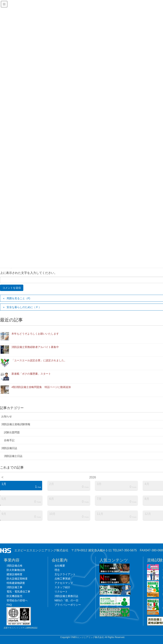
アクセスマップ (64, 583)
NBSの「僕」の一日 (66, 600)
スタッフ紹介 (62, 587)
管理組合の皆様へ (17, 600)
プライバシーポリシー (68, 605)
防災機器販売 (14, 596)
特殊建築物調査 (16, 583)
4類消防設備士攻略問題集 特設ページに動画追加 (41, 387)
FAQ (9, 605)
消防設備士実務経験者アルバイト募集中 (35, 347)
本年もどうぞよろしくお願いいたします (35, 334)
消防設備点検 (14, 566)
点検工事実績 (62, 579)
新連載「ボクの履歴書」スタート (31, 374)
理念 (57, 570)
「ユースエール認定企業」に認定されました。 (39, 360)
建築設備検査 (14, 574)
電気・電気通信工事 (18, 592)
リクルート (61, 592)
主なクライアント (65, 574)
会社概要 (60, 566)
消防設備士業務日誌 (66, 596)
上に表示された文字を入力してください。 (29, 273)
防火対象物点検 (16, 570)
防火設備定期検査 (17, 579)
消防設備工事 (14, 587)
